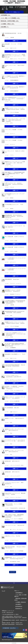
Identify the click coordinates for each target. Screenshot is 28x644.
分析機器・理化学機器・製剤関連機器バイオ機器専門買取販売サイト (14, 2)
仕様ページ (15, 41)
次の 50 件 (13, 572)
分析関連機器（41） (6, 15)
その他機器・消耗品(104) (21, 602)
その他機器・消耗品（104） (8, 24)
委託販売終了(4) (19, 608)
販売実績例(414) (19, 606)
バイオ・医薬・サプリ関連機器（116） (10, 18)
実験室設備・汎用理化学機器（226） (10, 21)
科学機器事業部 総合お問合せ (9, 628)
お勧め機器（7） (5, 27)
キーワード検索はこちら (14, 12)
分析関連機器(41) (19, 593)
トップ (3, 591)
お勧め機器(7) (18, 604)
